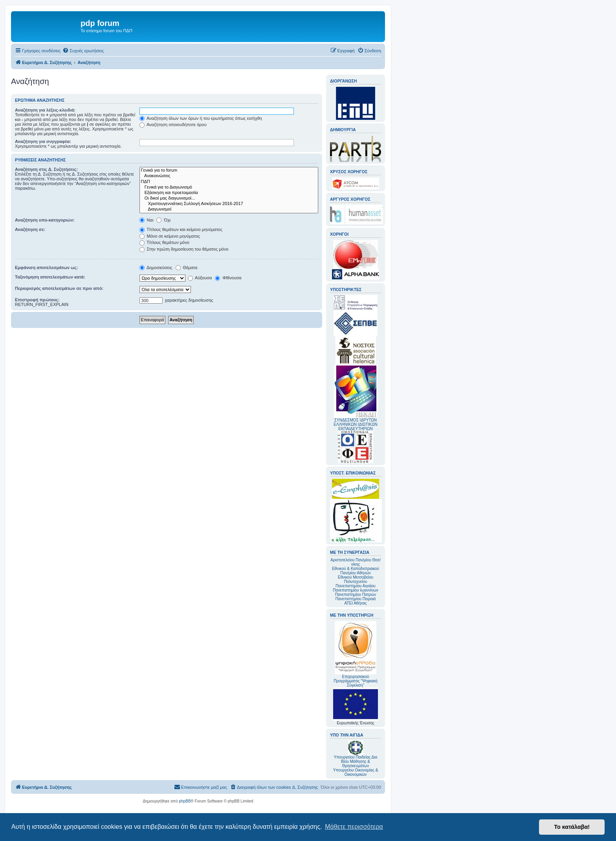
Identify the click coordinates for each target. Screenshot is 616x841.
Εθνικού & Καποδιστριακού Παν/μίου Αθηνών (356, 571)
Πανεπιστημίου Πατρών (356, 595)
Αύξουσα (200, 278)
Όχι (163, 220)
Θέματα (187, 268)
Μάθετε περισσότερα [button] (354, 827)
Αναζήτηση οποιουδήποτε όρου (173, 125)
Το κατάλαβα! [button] (572, 827)
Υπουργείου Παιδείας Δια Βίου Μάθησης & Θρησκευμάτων (356, 761)
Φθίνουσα (228, 278)
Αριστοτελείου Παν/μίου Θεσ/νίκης (356, 562)
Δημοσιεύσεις (156, 268)
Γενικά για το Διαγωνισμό (229, 187)
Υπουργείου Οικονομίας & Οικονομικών (356, 772)
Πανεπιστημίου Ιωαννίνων (355, 590)
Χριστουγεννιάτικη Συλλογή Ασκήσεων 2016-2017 (229, 204)
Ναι (147, 220)
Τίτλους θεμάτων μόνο (164, 242)
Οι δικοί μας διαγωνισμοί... (229, 198)
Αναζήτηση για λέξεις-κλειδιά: (45, 110)
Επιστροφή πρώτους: (37, 300)
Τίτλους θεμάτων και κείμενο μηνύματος (181, 229)
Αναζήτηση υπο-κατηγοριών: (45, 220)
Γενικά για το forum (229, 170)
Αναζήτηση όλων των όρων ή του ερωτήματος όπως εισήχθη (201, 118)
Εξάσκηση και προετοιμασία (229, 193)
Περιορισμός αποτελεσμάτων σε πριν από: (59, 288)
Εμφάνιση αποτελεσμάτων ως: (47, 268)
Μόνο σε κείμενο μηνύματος (170, 236)
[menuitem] (83, 51)
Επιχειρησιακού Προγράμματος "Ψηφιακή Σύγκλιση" (356, 654)
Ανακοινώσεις (229, 176)
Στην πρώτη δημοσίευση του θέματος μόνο (184, 249)
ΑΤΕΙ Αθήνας (355, 603)
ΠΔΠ (229, 182)
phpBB (185, 801)
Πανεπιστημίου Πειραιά (356, 599)
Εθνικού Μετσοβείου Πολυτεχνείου (356, 579)
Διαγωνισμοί (229, 209)
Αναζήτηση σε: (30, 229)
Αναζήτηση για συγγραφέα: (43, 141)
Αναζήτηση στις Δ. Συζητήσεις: (46, 169)
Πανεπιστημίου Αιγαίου (355, 586)
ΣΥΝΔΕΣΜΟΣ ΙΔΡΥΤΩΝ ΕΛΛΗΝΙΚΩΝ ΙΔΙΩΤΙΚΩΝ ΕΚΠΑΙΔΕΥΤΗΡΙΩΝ (355, 424)
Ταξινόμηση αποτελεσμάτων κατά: (50, 277)
